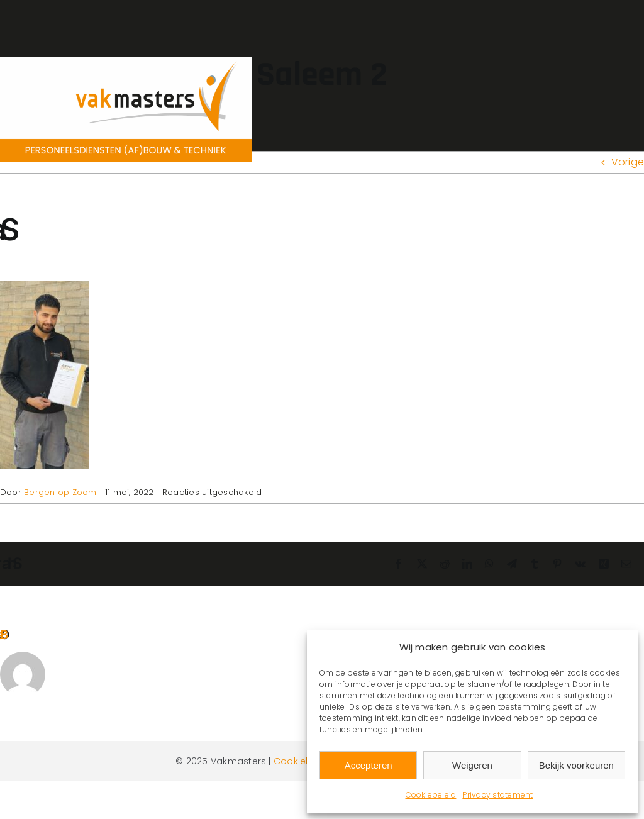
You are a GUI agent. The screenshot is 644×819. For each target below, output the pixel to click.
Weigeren (472, 765)
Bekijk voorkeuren (576, 765)
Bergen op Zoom (60, 492)
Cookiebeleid (431, 795)
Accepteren (369, 765)
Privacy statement (497, 795)
